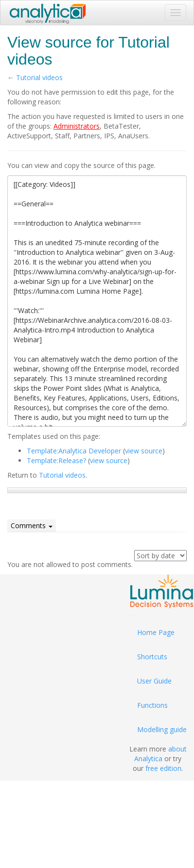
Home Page (156, 632)
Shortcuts (152, 657)
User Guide (154, 681)
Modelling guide (162, 729)
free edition (163, 768)
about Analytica (160, 754)
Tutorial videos (39, 77)
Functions (152, 705)
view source (144, 451)
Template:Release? (56, 460)
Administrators (77, 126)
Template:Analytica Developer (74, 451)
